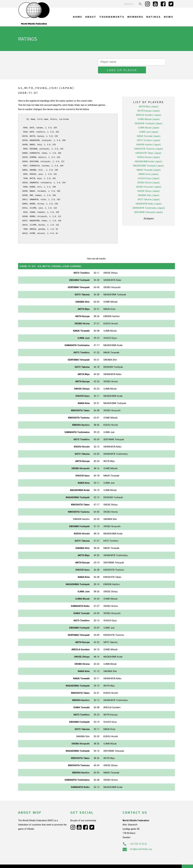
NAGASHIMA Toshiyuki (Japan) (149, 158)
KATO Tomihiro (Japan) (149, 132)
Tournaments (112, 17)
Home (78, 17)
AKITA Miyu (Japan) (149, 99)
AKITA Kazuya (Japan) (149, 103)
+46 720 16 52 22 (135, 836)
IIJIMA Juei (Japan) (149, 124)
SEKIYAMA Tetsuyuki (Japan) (149, 204)
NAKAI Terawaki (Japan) (149, 162)
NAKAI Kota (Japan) (149, 166)
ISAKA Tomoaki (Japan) (149, 128)
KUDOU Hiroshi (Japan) (149, 149)
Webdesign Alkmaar (31, 863)
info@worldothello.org (137, 841)
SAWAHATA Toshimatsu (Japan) (149, 200)
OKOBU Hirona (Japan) (149, 175)
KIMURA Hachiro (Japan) (149, 137)
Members (135, 17)
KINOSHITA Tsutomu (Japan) (149, 141)
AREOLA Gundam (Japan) (149, 107)
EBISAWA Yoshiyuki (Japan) (149, 115)
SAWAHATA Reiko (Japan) (149, 196)
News (169, 17)
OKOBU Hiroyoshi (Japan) (149, 179)
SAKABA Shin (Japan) (149, 187)
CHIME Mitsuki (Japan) (149, 111)
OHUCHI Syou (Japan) (149, 170)
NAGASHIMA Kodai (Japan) (149, 153)
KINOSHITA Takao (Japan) (149, 145)
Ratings (154, 17)
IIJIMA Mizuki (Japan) (149, 120)
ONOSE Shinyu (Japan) (149, 183)
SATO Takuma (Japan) (149, 191)
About (91, 17)
